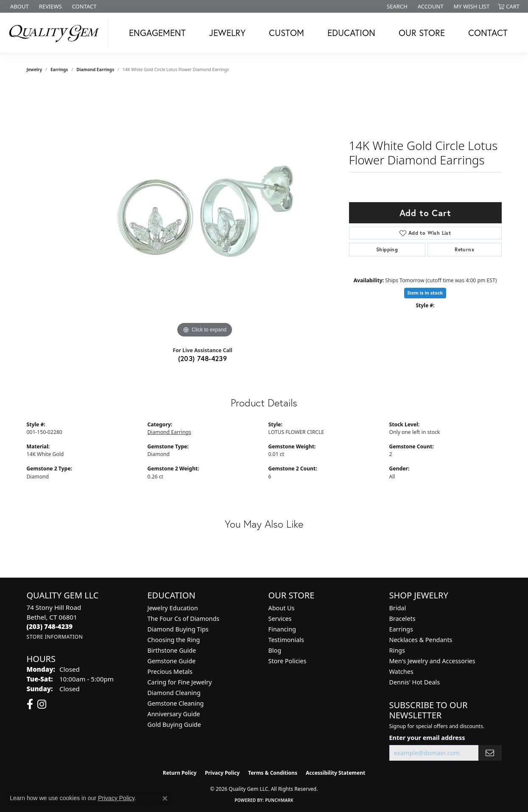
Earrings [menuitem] (401, 629)
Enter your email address (427, 738)
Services (280, 619)
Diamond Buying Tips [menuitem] (178, 629)
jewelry (35, 70)
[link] (19, 6)
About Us (282, 608)
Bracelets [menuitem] (402, 619)
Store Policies (288, 661)
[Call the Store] (50, 626)
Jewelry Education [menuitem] (173, 608)
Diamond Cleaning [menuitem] (174, 693)
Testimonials (286, 640)
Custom (286, 33)
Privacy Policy (222, 773)
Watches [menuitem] (401, 672)
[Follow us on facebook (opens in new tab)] (30, 704)
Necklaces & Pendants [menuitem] (421, 640)
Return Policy (180, 773)
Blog (275, 650)
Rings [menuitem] (397, 650)
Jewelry (227, 33)
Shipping (387, 249)
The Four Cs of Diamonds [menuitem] (184, 619)
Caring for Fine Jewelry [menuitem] (180, 682)
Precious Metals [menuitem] (170, 672)
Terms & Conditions (273, 773)
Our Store (422, 33)
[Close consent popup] (165, 798)
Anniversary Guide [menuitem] (174, 714)
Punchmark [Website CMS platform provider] (279, 800)
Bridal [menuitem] (398, 608)
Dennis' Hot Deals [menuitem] (415, 682)
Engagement (157, 33)
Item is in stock (425, 293)
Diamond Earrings (95, 70)
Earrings (59, 70)
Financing (282, 629)
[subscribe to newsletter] (490, 753)
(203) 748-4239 (203, 358)
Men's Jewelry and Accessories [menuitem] (432, 661)
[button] (396, 6)
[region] (205, 213)
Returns (464, 249)
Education (351, 33)
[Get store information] (55, 637)
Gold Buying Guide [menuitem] (174, 724)
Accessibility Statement (335, 773)
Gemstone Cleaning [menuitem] (176, 703)
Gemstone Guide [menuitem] (172, 661)
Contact (488, 33)
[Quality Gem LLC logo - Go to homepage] (56, 33)
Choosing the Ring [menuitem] (174, 640)
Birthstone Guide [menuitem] (172, 650)
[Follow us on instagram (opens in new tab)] (42, 704)
